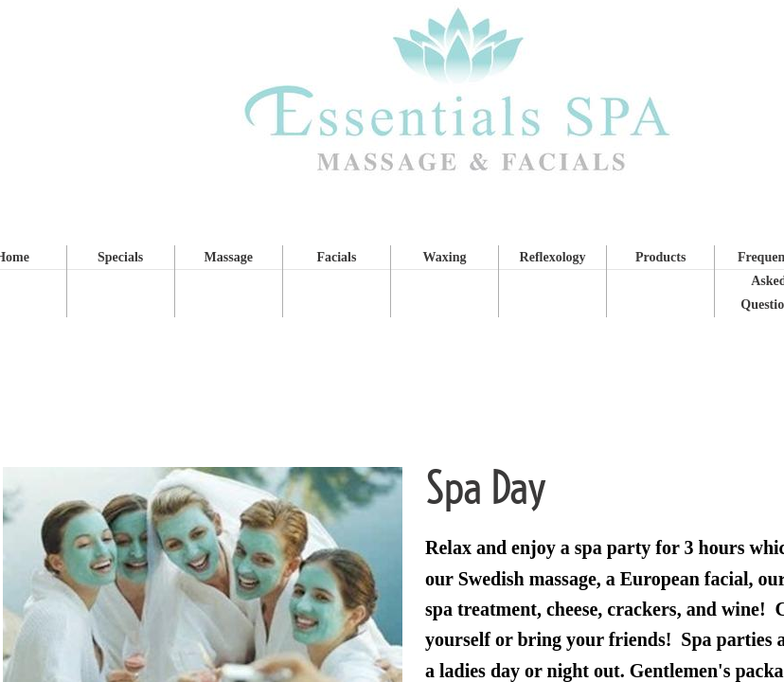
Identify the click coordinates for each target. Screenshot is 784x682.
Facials (336, 257)
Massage (229, 257)
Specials (120, 257)
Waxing (445, 257)
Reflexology (553, 257)
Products (660, 257)
